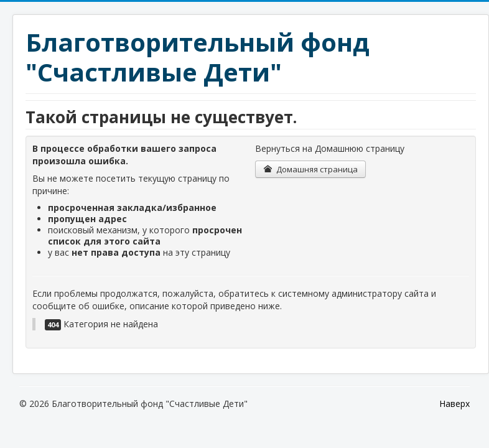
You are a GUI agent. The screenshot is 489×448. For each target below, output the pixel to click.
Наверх (454, 404)
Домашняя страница (310, 169)
